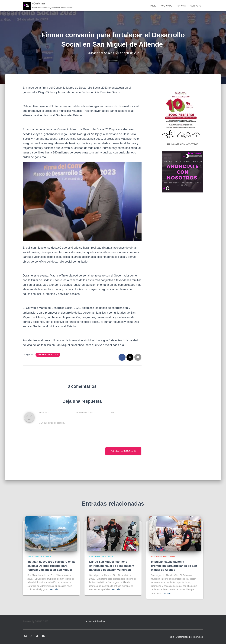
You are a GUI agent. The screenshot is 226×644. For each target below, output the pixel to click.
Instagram (25, 636)
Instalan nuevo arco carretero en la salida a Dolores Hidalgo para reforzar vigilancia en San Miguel (51, 566)
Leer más (53, 589)
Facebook (31, 636)
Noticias (181, 6)
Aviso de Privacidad (96, 621)
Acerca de (166, 6)
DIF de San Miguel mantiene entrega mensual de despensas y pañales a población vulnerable (112, 566)
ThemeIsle (198, 637)
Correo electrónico (43, 636)
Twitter (37, 636)
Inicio (153, 6)
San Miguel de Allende (48, 355)
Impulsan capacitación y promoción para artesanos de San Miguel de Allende (174, 566)
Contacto (196, 6)
